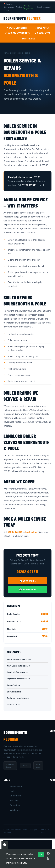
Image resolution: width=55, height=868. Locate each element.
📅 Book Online (27, 581)
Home (6, 53)
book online (31, 532)
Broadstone (15, 805)
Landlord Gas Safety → (17, 672)
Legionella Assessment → (18, 679)
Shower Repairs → (15, 692)
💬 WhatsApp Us (27, 589)
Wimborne (15, 810)
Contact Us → (13, 705)
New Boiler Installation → (19, 666)
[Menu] (48, 18)
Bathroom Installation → (18, 698)
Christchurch (16, 796)
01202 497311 (15, 532)
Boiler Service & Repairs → (19, 659)
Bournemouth (22, 18)
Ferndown (15, 800)
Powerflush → (13, 685)
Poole (13, 791)
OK (41, 855)
